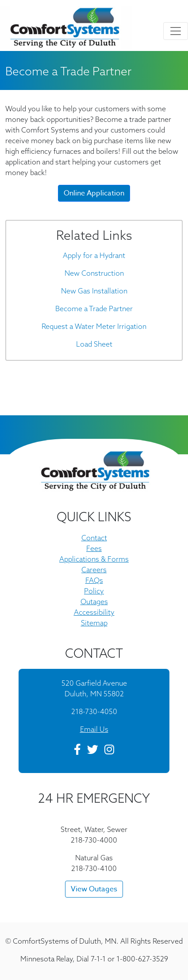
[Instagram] (109, 751)
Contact (94, 538)
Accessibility (94, 612)
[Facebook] (77, 751)
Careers (94, 570)
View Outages (94, 889)
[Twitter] (93, 751)
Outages (94, 601)
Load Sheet (94, 344)
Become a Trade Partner (94, 308)
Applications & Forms (94, 559)
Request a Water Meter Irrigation (94, 326)
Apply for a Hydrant (94, 255)
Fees (94, 548)
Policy (94, 591)
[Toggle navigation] (176, 31)
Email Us (94, 729)
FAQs (94, 580)
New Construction (94, 273)
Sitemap (94, 623)
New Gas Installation (94, 291)
